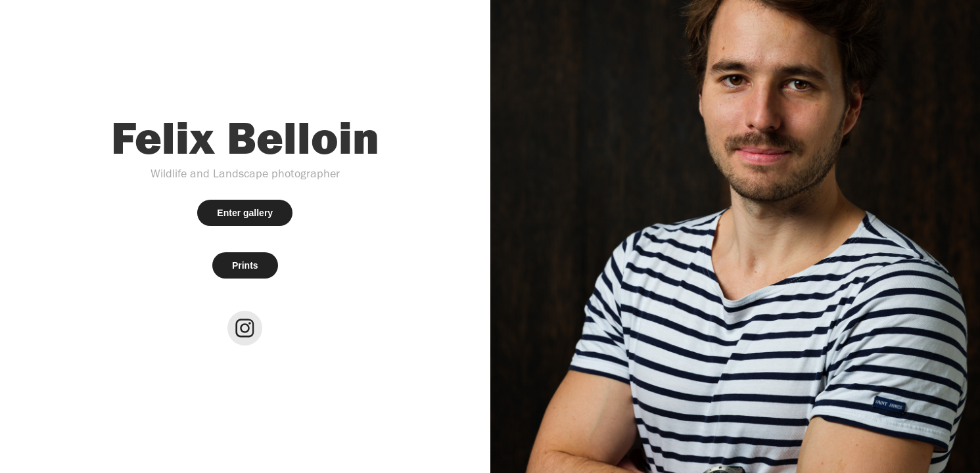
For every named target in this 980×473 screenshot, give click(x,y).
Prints (245, 265)
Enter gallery (245, 213)
